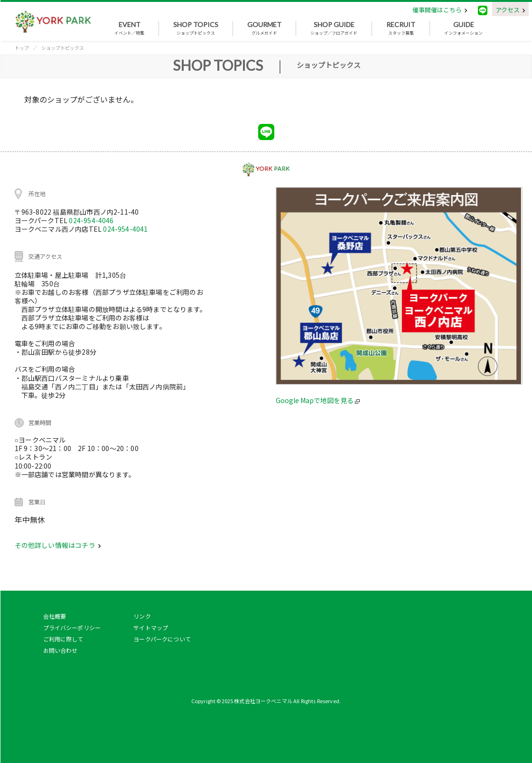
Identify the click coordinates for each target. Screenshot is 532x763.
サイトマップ (151, 627)
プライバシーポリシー (72, 627)
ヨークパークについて (162, 639)
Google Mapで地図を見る (318, 400)
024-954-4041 (125, 229)
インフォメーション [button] (463, 28)
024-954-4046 (91, 220)
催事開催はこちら (440, 10)
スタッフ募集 (401, 28)
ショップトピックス (196, 28)
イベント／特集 (129, 28)
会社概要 (55, 616)
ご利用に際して (63, 639)
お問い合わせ (61, 650)
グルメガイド (264, 28)
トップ (22, 48)
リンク (142, 616)
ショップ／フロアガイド (334, 28)
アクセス (510, 10)
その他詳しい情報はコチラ (58, 545)
